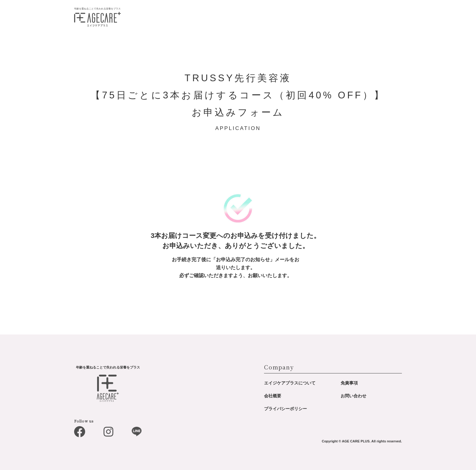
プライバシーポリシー (285, 409)
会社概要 (273, 396)
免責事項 (349, 383)
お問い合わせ (353, 396)
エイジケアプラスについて (290, 383)
